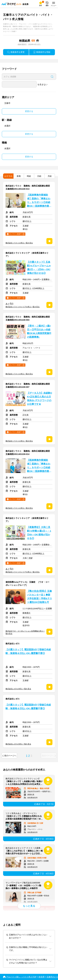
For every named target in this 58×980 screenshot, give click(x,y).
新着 (19, 176)
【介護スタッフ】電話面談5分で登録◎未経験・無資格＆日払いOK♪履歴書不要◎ (28, 651)
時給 (29, 176)
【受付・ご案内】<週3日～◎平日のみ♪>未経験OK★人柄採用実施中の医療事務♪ (39, 331)
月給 (50, 176)
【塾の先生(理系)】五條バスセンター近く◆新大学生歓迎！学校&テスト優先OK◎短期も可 (40, 597)
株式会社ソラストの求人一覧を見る (19, 243)
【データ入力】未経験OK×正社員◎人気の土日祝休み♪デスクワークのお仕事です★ (40, 399)
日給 (39, 176)
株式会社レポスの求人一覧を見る (18, 689)
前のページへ (9, 756)
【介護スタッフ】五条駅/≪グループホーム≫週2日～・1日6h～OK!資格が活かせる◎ (39, 268)
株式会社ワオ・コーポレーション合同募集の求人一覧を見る (25, 632)
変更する (29, 111)
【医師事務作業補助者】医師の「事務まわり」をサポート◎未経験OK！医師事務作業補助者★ (39, 201)
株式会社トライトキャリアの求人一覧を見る (23, 307)
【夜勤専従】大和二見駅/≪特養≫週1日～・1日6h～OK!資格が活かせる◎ (39, 533)
